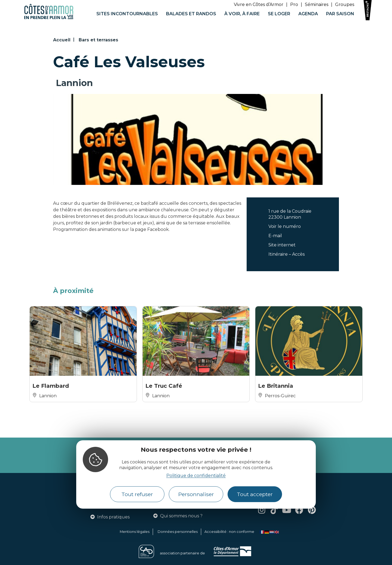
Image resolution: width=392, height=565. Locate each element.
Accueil (62, 40)
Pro (294, 4)
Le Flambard (51, 386)
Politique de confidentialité (196, 476)
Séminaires (317, 4)
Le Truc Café (164, 386)
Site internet (282, 245)
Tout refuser (137, 494)
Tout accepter (255, 494)
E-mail (275, 236)
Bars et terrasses (98, 40)
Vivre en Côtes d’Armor (259, 4)
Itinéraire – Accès (287, 254)
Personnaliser (196, 494)
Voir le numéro (285, 226)
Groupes (345, 4)
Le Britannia (276, 386)
